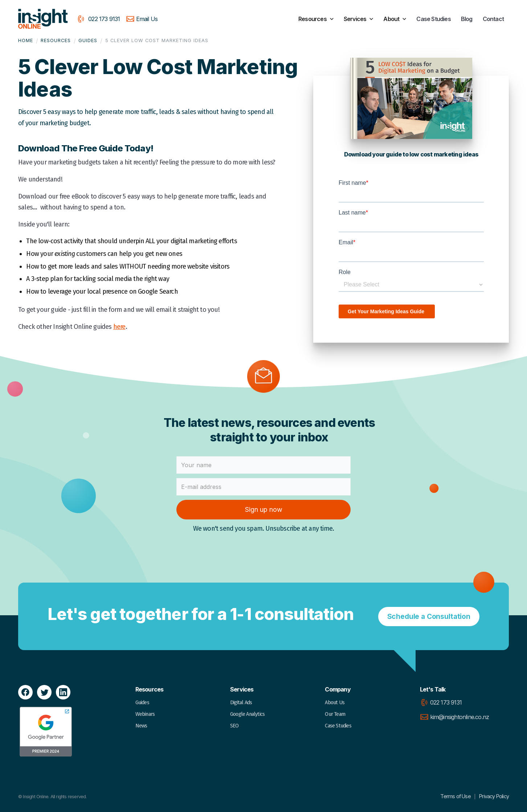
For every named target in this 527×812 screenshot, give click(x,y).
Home (26, 40)
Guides (88, 40)
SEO (234, 726)
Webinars (145, 714)
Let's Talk (433, 689)
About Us (335, 703)
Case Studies (433, 19)
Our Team (335, 714)
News (141, 726)
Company (338, 689)
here (119, 327)
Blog (467, 19)
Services (242, 689)
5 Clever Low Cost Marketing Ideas (157, 40)
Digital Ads (241, 703)
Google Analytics (247, 714)
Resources (56, 40)
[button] (317, 19)
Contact (493, 19)
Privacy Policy (494, 796)
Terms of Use (457, 796)
